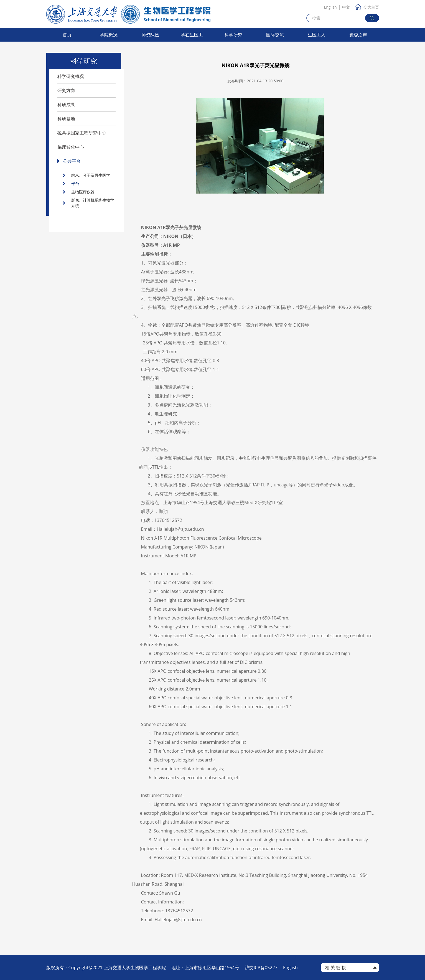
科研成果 (66, 105)
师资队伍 (150, 35)
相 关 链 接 (335, 968)
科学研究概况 (71, 76)
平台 (75, 183)
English (330, 7)
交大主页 (367, 7)
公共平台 (72, 161)
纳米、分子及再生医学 (91, 175)
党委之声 (358, 35)
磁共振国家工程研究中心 (82, 133)
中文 (346, 7)
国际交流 (275, 35)
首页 (67, 35)
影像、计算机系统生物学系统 (93, 203)
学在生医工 (192, 35)
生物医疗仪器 (83, 192)
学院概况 (109, 35)
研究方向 (66, 90)
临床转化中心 (71, 147)
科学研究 (233, 35)
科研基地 (66, 119)
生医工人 (317, 35)
